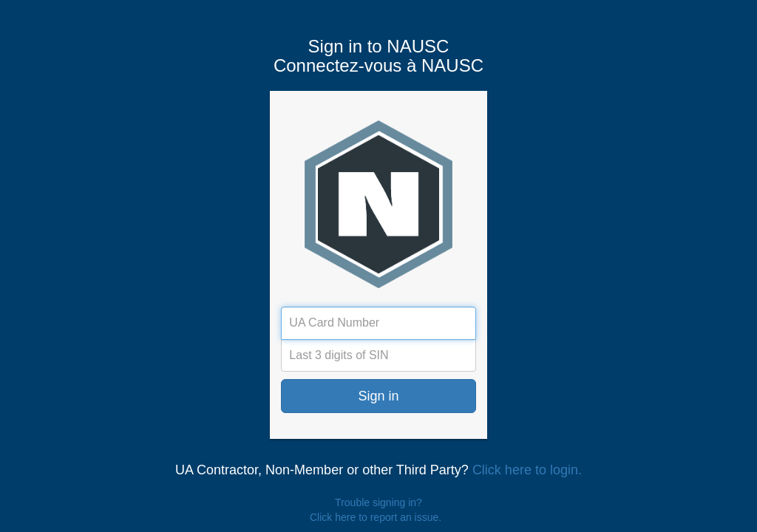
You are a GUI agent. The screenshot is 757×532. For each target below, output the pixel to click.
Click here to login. (527, 470)
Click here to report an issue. (376, 517)
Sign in (378, 396)
